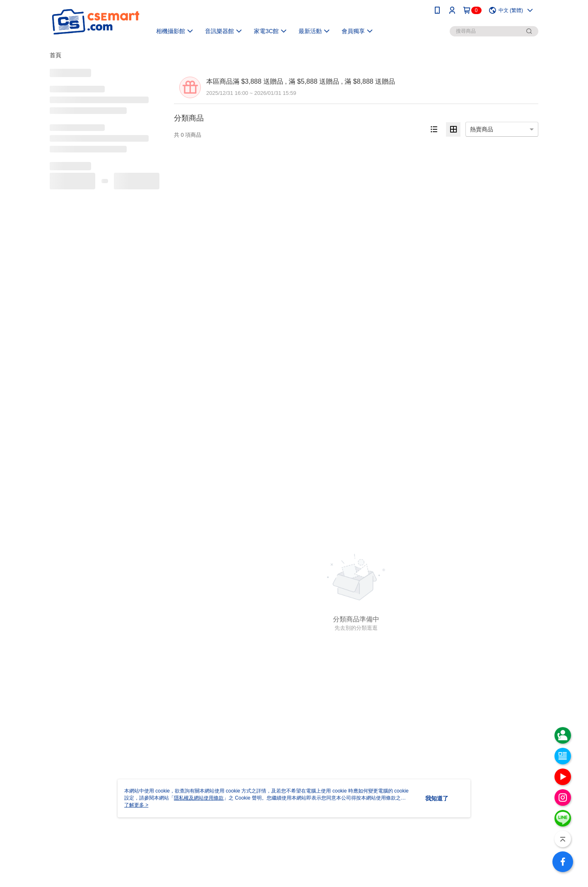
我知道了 (437, 798)
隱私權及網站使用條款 (199, 798)
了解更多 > (136, 805)
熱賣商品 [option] (482, 129)
